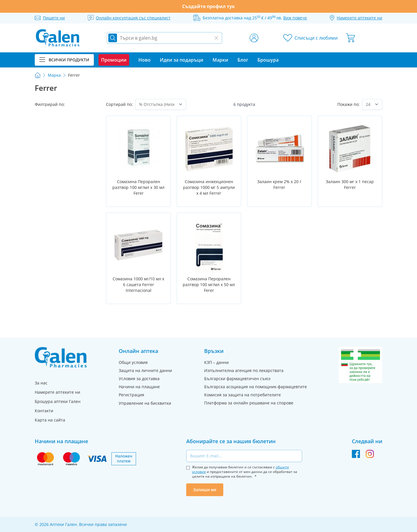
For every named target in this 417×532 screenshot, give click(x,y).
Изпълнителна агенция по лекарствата (244, 370)
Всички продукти (64, 60)
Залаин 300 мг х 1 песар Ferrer (350, 184)
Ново (145, 60)
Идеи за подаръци (182, 60)
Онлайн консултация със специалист (133, 18)
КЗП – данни (216, 362)
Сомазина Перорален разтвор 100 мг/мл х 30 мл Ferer (138, 187)
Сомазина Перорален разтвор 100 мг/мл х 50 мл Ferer (209, 285)
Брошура (268, 60)
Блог (243, 60)
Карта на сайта (50, 420)
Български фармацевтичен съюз (237, 379)
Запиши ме (205, 490)
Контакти (44, 411)
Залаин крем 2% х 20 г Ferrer (279, 184)
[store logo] (58, 38)
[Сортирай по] (161, 104)
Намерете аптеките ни (57, 392)
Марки (220, 60)
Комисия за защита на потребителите (243, 395)
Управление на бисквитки (145, 403)
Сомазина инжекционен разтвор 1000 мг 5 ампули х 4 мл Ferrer (209, 187)
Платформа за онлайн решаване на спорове (249, 403)
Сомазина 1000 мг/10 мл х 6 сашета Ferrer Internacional (138, 285)
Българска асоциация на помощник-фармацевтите (256, 387)
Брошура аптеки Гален (58, 401)
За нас (41, 383)
